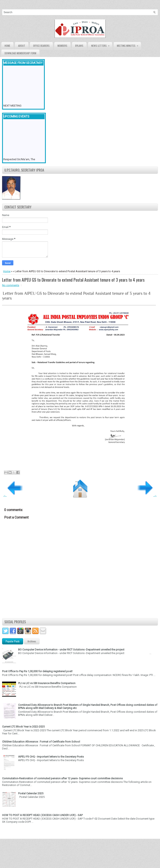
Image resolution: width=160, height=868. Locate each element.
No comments (11, 285)
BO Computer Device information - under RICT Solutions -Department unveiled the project (71, 650)
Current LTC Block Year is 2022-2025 (23, 727)
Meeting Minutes (129, 45)
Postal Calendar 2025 (31, 793)
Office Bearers (41, 46)
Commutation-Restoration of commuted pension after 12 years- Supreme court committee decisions (62, 778)
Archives (32, 641)
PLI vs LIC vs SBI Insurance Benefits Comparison (47, 683)
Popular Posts (13, 641)
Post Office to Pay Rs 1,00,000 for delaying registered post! (37, 671)
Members (62, 46)
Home (7, 46)
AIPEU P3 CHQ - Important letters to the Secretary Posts (51, 757)
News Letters (102, 45)
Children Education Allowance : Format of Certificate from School (41, 742)
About (22, 46)
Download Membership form (20, 53)
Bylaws (79, 46)
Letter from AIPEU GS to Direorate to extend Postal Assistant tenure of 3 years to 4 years (73, 280)
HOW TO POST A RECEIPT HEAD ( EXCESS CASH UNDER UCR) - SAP (42, 815)
